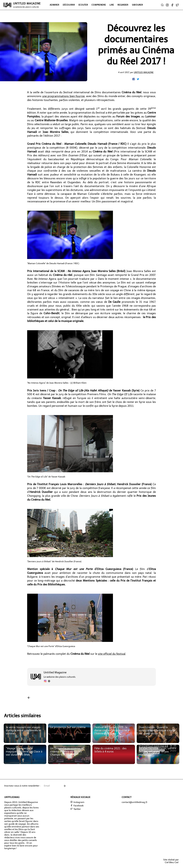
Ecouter (83, 5)
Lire (112, 5)
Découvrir (69, 5)
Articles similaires (22, 716)
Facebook (77, 806)
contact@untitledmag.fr (135, 802)
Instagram (77, 802)
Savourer (137, 5)
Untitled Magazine (144, 72)
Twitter (76, 809)
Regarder (123, 5)
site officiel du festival (112, 654)
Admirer (54, 5)
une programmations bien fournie (63, 96)
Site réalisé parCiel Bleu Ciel (171, 861)
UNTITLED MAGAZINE (27, 5)
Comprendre (99, 5)
